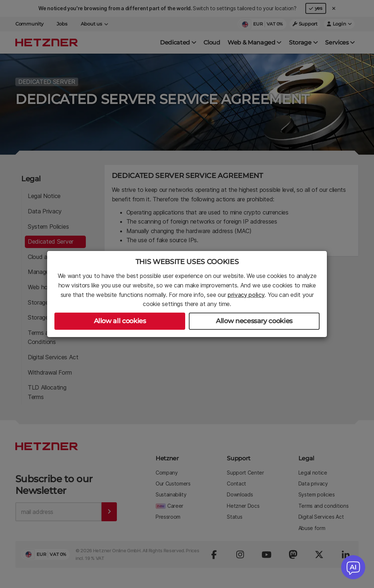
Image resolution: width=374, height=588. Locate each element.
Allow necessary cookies (254, 321)
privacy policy (246, 295)
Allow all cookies (120, 321)
